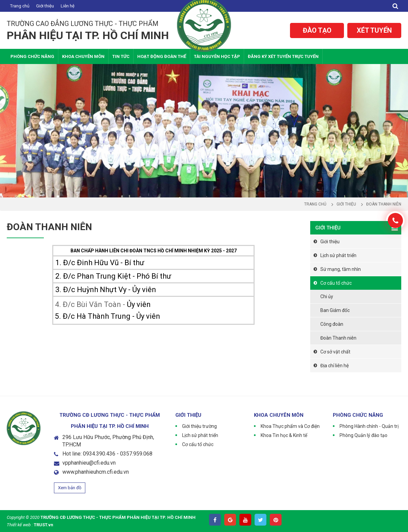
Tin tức (121, 56)
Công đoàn (332, 324)
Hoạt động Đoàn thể (162, 56)
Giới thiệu (45, 6)
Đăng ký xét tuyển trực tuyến (283, 56)
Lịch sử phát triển (338, 255)
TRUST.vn (43, 525)
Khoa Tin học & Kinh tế (284, 435)
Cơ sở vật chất (335, 352)
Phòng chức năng (32, 56)
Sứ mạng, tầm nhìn (341, 269)
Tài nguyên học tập (217, 56)
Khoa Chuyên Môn (83, 56)
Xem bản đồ (70, 488)
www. (69, 472)
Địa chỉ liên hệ (334, 366)
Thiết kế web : (20, 525)
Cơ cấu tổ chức (336, 283)
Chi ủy (327, 296)
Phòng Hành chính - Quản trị (369, 426)
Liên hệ (68, 6)
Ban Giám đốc (335, 310)
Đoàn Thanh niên (338, 338)
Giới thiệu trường (199, 426)
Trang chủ (20, 6)
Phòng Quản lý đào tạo (363, 435)
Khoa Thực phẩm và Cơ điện (290, 426)
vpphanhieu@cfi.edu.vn (89, 463)
